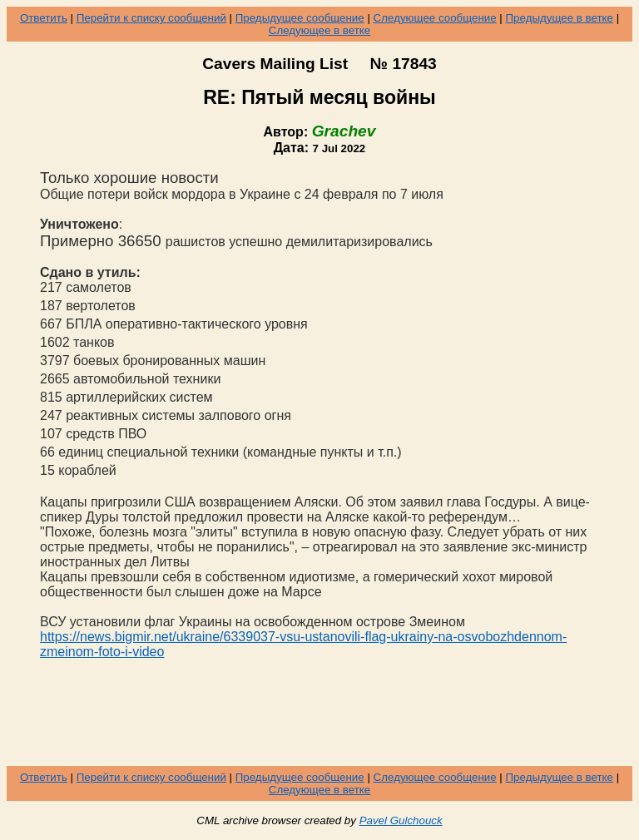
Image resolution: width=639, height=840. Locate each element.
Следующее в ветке (320, 30)
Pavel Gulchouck (401, 820)
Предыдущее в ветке (560, 18)
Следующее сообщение (435, 18)
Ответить (44, 18)
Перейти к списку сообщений (151, 18)
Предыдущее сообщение (300, 18)
